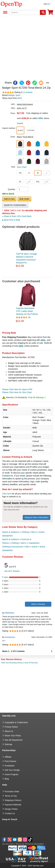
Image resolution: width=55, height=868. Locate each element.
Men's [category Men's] (34, 532)
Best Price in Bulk (11, 220)
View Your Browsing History (12, 663)
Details (20, 123)
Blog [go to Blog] (7, 779)
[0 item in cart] (50, 13)
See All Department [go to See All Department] (14, 740)
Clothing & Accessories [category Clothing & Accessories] (13, 547)
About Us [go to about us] (9, 731)
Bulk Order (24, 199)
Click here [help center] (7, 494)
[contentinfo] (11, 4)
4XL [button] (47, 182)
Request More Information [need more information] (37, 517)
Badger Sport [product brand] (14, 95)
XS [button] (20, 173)
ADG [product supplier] (20, 98)
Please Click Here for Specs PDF (17, 389)
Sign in (47, 4)
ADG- (43, 340)
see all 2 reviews (12, 571)
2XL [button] (29, 182)
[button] (20, 130)
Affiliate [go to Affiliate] (8, 757)
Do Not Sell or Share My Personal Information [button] (23, 844)
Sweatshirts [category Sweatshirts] (34, 543)
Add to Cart (9, 199)
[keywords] (25, 12)
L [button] (47, 173)
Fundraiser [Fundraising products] (10, 766)
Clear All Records (31, 663)
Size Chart (22, 167)
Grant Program (12, 774)
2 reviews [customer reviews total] (28, 92)
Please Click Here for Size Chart (17, 392)
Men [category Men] (27, 547)
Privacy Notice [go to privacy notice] (11, 727)
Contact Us (8, 476)
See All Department (5, 12)
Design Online (11, 809)
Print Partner (10, 761)
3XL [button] (38, 182)
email (22, 476)
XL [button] (20, 182)
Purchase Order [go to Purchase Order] (12, 791)
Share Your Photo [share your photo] (13, 736)
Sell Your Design (12, 770)
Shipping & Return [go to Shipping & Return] (13, 800)
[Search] (43, 12)
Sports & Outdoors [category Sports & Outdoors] (11, 532)
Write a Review (38, 604)
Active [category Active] (35, 547)
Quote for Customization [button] (15, 205)
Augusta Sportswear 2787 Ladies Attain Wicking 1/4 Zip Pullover (27, 311)
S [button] (29, 173)
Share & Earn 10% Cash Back (17, 216)
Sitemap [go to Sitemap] (8, 744)
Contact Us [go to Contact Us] (10, 813)
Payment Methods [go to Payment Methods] (13, 805)
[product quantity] (23, 189)
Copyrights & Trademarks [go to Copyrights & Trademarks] (16, 722)
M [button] (38, 173)
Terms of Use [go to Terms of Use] (11, 796)
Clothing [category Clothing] (25, 532)
